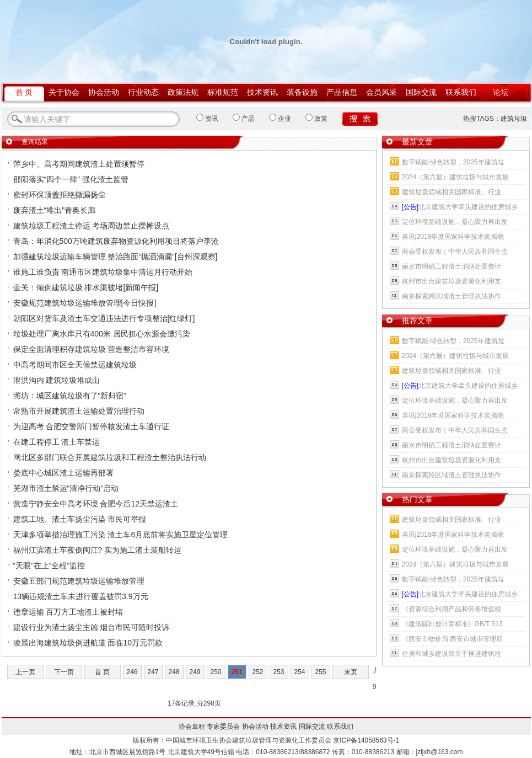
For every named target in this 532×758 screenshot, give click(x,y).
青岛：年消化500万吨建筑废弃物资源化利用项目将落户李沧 (116, 241)
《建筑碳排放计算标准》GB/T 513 (452, 624)
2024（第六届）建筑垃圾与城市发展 (456, 177)
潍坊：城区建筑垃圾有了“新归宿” (70, 396)
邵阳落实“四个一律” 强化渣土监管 (71, 179)
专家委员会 (223, 727)
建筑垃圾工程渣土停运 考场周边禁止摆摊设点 (92, 226)
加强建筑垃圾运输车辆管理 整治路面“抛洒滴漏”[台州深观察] (115, 257)
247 (153, 672)
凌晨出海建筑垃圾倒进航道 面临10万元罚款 (88, 643)
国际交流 (421, 92)
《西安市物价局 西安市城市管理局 (452, 639)
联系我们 (461, 92)
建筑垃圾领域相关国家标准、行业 (452, 192)
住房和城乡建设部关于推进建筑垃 (452, 654)
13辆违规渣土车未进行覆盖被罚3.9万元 (81, 596)
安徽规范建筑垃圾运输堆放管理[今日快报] (85, 303)
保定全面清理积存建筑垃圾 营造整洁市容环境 (92, 349)
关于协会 (64, 92)
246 (132, 672)
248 (174, 672)
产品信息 (342, 92)
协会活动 (104, 92)
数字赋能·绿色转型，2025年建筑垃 (453, 162)
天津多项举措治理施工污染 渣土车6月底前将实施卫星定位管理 (121, 535)
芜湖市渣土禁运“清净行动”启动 (66, 488)
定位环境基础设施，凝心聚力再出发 (455, 222)
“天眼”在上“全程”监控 (49, 565)
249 (195, 672)
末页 (351, 672)
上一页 (25, 672)
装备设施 (302, 92)
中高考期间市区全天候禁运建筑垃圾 (75, 365)
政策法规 (183, 92)
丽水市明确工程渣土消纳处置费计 (452, 266)
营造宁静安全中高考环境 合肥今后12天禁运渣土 (96, 504)
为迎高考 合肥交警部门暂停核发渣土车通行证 (92, 426)
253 (278, 672)
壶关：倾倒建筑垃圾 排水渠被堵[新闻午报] (86, 287)
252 (257, 672)
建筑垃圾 (514, 119)
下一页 (64, 672)
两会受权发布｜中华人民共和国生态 (455, 252)
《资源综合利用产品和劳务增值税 (452, 609)
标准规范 (223, 92)
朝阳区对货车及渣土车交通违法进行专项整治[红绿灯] (104, 318)
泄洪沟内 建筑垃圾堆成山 (57, 380)
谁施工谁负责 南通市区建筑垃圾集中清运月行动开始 (103, 272)
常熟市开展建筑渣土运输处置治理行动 (79, 411)
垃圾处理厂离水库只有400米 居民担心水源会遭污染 (102, 334)
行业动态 (143, 92)
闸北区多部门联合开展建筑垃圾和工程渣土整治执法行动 (110, 457)
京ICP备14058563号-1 (366, 740)
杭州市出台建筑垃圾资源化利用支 (452, 281)
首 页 (24, 92)
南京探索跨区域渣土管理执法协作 (452, 296)
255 (320, 672)
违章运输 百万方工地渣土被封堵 (68, 612)
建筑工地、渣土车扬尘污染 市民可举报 (80, 519)
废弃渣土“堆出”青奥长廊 (54, 210)
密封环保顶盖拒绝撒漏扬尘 (60, 195)
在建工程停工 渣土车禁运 (57, 442)
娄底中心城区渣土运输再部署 (63, 473)
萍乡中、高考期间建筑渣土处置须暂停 (79, 164)
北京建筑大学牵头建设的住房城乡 (460, 207)
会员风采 (381, 92)
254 (299, 672)
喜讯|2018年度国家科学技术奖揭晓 (453, 237)
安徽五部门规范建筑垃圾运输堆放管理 (79, 581)
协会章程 (192, 727)
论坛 (501, 92)
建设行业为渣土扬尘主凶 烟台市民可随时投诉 (92, 627)
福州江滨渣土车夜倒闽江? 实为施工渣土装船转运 (98, 550)
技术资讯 (262, 92)
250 (216, 672)
